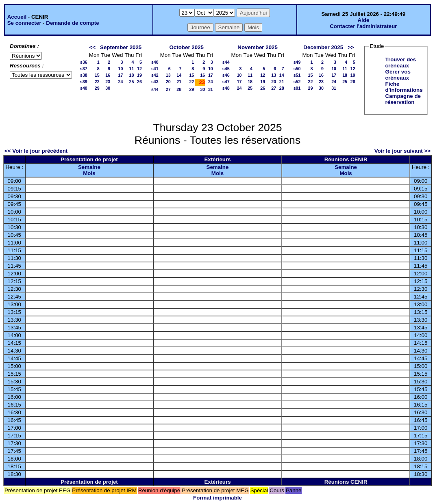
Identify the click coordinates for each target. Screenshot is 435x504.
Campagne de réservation (403, 99)
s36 (84, 62)
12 (139, 69)
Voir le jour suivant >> (402, 151)
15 (97, 75)
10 (121, 69)
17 (121, 75)
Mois (89, 173)
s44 (155, 89)
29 (97, 88)
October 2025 (187, 47)
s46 (226, 75)
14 (179, 75)
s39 (84, 82)
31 (211, 89)
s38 (84, 75)
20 (168, 82)
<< (92, 47)
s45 (226, 69)
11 (131, 69)
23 (108, 82)
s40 (84, 88)
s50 (297, 69)
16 (108, 75)
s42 (155, 75)
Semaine (89, 167)
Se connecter (24, 23)
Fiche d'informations (404, 87)
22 (97, 82)
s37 (84, 69)
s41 (155, 69)
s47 (226, 82)
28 (179, 89)
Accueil (17, 17)
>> (351, 47)
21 (179, 82)
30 (108, 88)
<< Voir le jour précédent (36, 151)
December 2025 (323, 47)
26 (139, 82)
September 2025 (121, 47)
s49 (297, 62)
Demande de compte (72, 23)
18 (131, 75)
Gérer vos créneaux (398, 75)
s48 (226, 88)
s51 (297, 75)
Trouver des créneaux (401, 63)
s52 (297, 82)
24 (121, 82)
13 (168, 75)
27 (168, 89)
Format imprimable (217, 498)
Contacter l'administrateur (363, 26)
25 (131, 82)
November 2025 (258, 47)
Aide (363, 20)
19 (139, 75)
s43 (155, 82)
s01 (297, 88)
